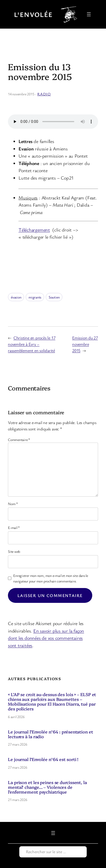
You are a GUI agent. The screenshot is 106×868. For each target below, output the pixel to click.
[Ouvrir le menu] (89, 14)
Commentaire (19, 440)
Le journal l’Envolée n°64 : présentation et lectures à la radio (50, 734)
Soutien (54, 297)
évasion (16, 297)
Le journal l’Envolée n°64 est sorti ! (43, 759)
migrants (35, 297)
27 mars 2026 (17, 744)
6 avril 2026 (16, 717)
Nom (13, 504)
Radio (44, 94)
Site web (14, 551)
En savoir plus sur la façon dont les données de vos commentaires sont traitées (46, 638)
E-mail (14, 528)
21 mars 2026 (17, 800)
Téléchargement (34, 230)
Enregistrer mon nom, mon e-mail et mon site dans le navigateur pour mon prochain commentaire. (51, 578)
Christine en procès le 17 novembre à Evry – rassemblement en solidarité (32, 344)
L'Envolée (33, 14)
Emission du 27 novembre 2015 (85, 344)
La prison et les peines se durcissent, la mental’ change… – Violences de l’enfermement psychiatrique (47, 787)
